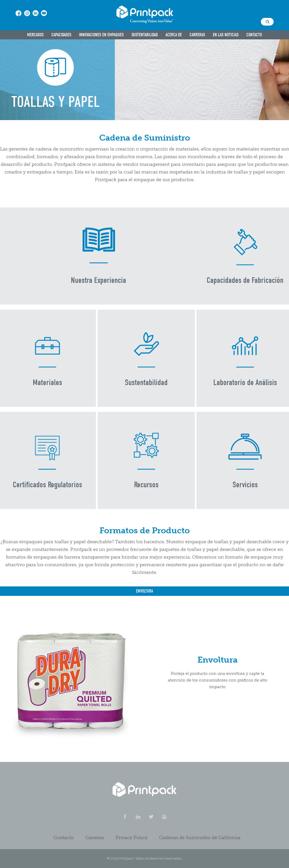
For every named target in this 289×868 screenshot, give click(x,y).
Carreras (197, 35)
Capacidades (61, 35)
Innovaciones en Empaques (101, 35)
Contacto (254, 35)
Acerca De (174, 35)
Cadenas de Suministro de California (200, 838)
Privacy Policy (131, 838)
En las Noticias (226, 35)
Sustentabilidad (145, 35)
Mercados (35, 35)
